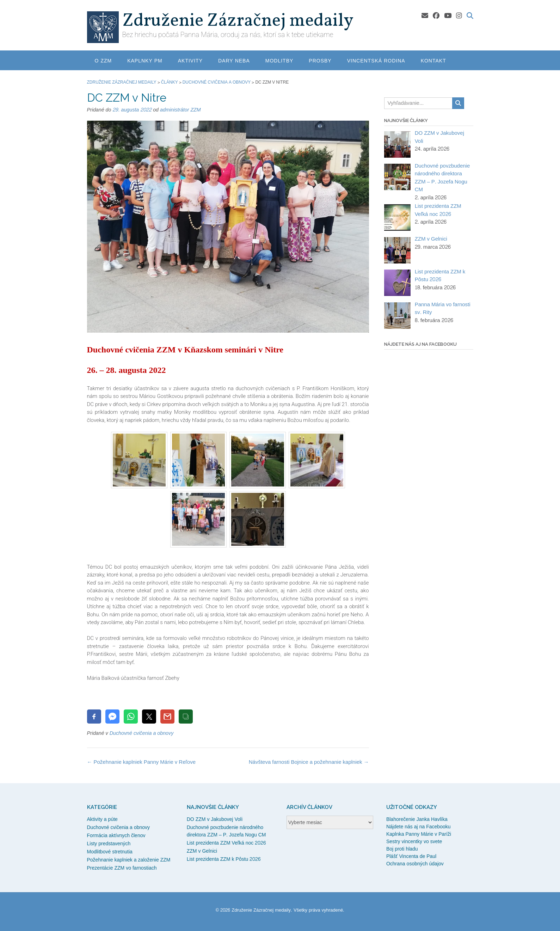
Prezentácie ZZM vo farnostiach (122, 868)
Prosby (320, 61)
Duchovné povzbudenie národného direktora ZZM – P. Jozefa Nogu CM (226, 831)
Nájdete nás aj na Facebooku (419, 827)
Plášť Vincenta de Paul (411, 856)
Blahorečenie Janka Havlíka (417, 819)
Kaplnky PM (145, 61)
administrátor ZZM (180, 110)
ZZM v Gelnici (202, 851)
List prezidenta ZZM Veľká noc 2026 (226, 843)
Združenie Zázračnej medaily (238, 21)
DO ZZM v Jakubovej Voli (215, 819)
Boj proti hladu (402, 849)
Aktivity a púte (102, 819)
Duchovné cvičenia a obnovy (142, 733)
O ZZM (103, 61)
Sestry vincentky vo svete (414, 842)
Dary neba (234, 61)
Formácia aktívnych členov (116, 836)
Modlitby (279, 61)
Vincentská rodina (376, 61)
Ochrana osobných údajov (415, 864)
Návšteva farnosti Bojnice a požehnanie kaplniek (309, 762)
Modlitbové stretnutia (110, 852)
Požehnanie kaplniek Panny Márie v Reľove (141, 762)
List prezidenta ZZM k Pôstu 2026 (224, 859)
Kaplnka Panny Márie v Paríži (419, 834)
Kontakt (433, 61)
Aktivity (190, 61)
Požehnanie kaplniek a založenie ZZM (129, 860)
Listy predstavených (109, 844)
